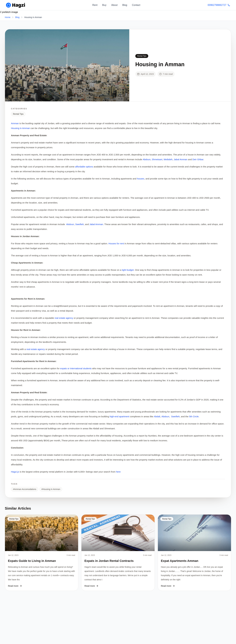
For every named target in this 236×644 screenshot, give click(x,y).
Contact (136, 5)
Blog (125, 5)
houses (141, 179)
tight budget (128, 270)
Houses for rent (117, 243)
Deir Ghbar (198, 159)
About (114, 5)
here (118, 472)
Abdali (157, 416)
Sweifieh (80, 224)
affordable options (84, 167)
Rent (95, 5)
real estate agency (64, 318)
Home (8, 17)
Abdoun (147, 159)
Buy (104, 5)
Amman (15, 123)
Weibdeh (168, 159)
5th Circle (194, 416)
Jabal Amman (181, 159)
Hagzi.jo (15, 472)
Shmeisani (157, 159)
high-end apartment (120, 416)
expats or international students (76, 368)
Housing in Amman (20, 128)
